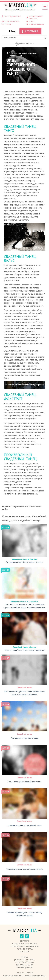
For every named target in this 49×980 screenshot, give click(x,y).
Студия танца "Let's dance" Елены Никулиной (25, 650)
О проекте (24, 941)
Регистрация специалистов (24, 946)
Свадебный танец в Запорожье (25, 602)
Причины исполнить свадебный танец (25, 825)
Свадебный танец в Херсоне (24, 559)
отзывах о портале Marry (35, 975)
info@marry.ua (27, 967)
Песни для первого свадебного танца (24, 782)
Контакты (25, 952)
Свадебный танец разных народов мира (24, 869)
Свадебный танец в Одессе (24, 647)
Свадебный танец (25, 687)
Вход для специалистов (24, 944)
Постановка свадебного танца (25, 738)
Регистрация (32, 31)
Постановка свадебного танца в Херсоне (24, 562)
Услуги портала (25, 949)
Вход (13, 31)
